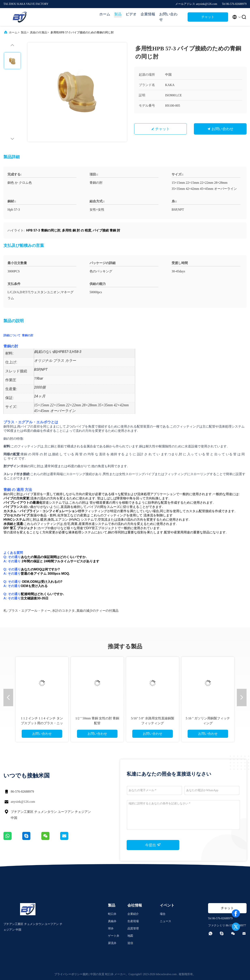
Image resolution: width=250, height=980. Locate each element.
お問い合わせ (168, 17)
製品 (118, 14)
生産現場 (133, 921)
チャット (208, 17)
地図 (130, 936)
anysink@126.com (23, 802)
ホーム (105, 14)
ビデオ (131, 14)
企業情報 (148, 14)
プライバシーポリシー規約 (71, 974)
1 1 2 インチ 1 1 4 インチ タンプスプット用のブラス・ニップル (42, 723)
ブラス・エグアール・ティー (29, 611)
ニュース (166, 921)
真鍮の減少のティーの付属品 (97, 611)
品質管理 (133, 929)
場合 (163, 914)
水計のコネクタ (63, 611)
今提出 (153, 845)
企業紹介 (133, 914)
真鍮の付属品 (38, 32)
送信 (130, 943)
